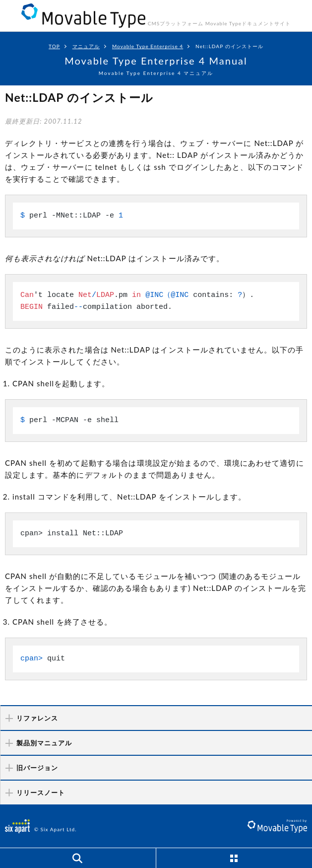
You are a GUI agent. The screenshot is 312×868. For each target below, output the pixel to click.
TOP (54, 46)
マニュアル (86, 46)
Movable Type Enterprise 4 (148, 46)
